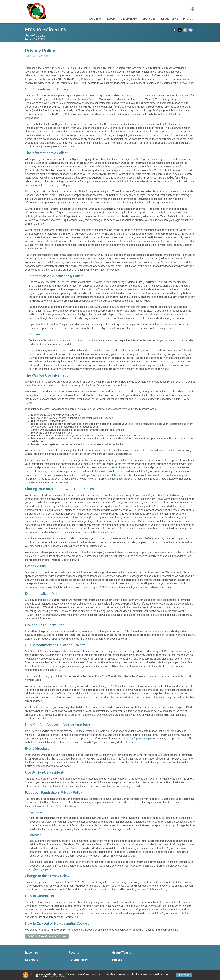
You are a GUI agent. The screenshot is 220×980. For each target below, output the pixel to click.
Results (111, 19)
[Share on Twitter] (180, 30)
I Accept (184, 975)
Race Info (95, 19)
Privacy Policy (59, 976)
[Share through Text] (191, 30)
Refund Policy (169, 19)
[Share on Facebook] (175, 30)
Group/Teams (129, 19)
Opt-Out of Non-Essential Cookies (47, 936)
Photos (188, 19)
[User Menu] (192, 8)
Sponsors (149, 19)
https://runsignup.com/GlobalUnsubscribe (108, 475)
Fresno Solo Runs (46, 30)
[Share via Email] (185, 30)
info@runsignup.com (144, 739)
